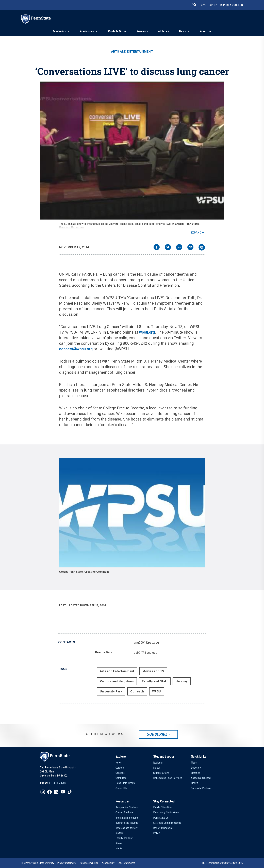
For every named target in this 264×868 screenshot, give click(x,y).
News (183, 31)
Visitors (119, 833)
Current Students (124, 812)
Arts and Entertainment (132, 52)
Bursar (157, 768)
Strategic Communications (167, 823)
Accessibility (108, 863)
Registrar (158, 763)
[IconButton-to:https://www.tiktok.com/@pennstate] (70, 792)
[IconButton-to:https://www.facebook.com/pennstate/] (49, 792)
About (204, 31)
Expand (196, 233)
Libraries (195, 773)
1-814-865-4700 (57, 783)
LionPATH (196, 783)
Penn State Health (125, 783)
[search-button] (194, 5)
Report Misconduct (163, 828)
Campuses (121, 778)
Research (142, 31)
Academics (59, 31)
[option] (53, 783)
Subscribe (157, 734)
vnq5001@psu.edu (146, 642)
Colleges (120, 773)
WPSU (157, 691)
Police (157, 833)
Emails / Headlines (163, 807)
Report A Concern (232, 5)
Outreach (137, 691)
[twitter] (168, 248)
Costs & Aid (115, 31)
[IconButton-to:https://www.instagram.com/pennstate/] (43, 792)
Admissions (87, 31)
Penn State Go (161, 818)
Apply (213, 5)
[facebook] (157, 248)
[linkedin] (179, 248)
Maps (194, 763)
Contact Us (121, 788)
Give (204, 5)
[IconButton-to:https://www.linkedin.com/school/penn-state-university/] (56, 792)
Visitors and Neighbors (117, 681)
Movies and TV (153, 671)
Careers (120, 768)
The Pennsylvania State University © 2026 (222, 863)
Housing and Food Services (168, 778)
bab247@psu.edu (146, 653)
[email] (190, 248)
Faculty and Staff (155, 681)
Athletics (164, 31)
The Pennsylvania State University (38, 863)
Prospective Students (127, 807)
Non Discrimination (89, 863)
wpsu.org (147, 332)
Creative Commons (72, 227)
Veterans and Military (127, 828)
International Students (127, 818)
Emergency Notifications (166, 812)
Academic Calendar (201, 778)
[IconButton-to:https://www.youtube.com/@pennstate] (63, 792)
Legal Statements (126, 863)
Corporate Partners (201, 788)
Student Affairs (161, 773)
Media (119, 848)
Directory (196, 768)
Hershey (182, 681)
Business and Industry (127, 823)
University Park (111, 691)
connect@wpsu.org (76, 349)
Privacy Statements (67, 863)
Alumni (119, 843)
